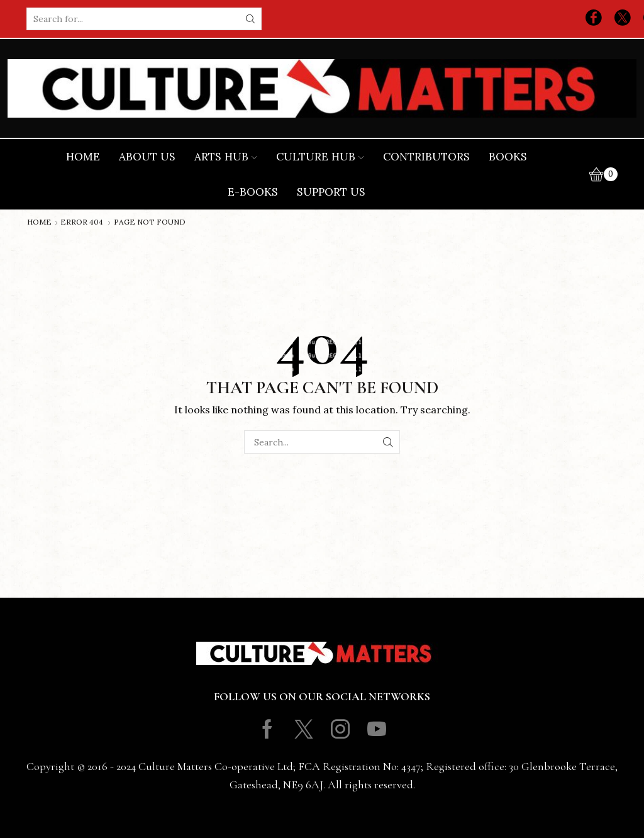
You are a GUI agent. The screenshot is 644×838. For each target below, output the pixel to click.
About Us (147, 157)
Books (508, 157)
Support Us (331, 192)
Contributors (426, 157)
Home (83, 157)
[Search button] (250, 19)
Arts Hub (226, 157)
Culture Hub (320, 157)
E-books (253, 192)
